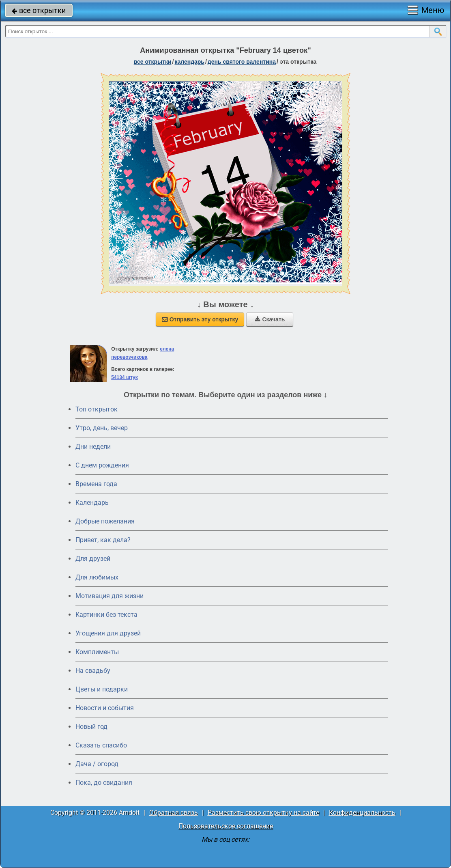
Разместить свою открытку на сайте (263, 813)
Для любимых (97, 577)
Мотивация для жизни (110, 596)
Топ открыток (97, 409)
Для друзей (93, 559)
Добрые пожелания (105, 521)
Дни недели (93, 447)
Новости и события (105, 708)
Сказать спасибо (101, 745)
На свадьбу (93, 671)
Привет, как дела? (103, 540)
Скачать (270, 319)
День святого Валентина (242, 62)
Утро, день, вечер (102, 428)
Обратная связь (174, 813)
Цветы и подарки (102, 689)
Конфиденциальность (362, 813)
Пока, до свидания (104, 783)
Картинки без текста (106, 615)
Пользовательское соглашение (226, 826)
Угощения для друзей (108, 633)
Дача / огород (97, 764)
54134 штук (125, 377)
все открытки (39, 10)
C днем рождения (102, 465)
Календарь (189, 62)
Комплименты (97, 652)
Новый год (91, 727)
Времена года (96, 484)
